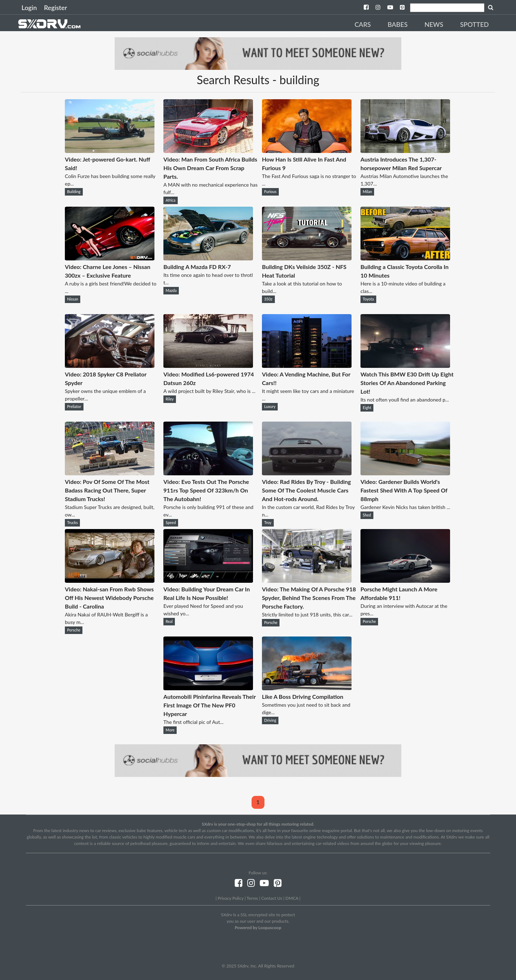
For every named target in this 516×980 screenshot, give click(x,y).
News (434, 24)
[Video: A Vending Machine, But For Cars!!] (307, 366)
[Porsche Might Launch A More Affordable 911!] (405, 580)
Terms (252, 898)
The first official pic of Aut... (193, 722)
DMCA (292, 898)
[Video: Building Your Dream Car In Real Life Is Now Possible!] (208, 580)
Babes (398, 24)
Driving (270, 720)
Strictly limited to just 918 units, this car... (307, 614)
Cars (362, 24)
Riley (169, 399)
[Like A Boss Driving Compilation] (307, 688)
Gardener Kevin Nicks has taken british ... (405, 507)
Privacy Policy (230, 898)
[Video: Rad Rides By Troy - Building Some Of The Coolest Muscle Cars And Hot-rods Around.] (307, 473)
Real (169, 621)
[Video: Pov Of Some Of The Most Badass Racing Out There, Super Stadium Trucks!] (110, 473)
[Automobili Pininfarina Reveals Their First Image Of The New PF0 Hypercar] (208, 688)
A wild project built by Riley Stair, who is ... (209, 391)
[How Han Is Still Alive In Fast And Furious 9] (307, 151)
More (170, 730)
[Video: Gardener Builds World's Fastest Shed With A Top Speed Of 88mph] (405, 473)
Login (29, 8)
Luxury (270, 407)
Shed (367, 515)
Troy (268, 523)
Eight (367, 408)
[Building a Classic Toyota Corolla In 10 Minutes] (405, 258)
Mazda (171, 290)
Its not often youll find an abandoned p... (405, 400)
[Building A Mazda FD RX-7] (208, 258)
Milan (367, 192)
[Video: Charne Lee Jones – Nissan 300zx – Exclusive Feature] (110, 258)
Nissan (73, 299)
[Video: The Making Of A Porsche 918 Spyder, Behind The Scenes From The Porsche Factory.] (307, 580)
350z (268, 299)
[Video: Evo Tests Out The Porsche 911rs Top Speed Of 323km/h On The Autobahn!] (208, 473)
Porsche (74, 630)
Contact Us (272, 898)
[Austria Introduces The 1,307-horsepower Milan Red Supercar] (405, 151)
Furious (270, 192)
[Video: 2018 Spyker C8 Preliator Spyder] (110, 366)
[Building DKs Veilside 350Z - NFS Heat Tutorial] (307, 258)
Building (74, 192)
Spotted (474, 24)
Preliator (74, 407)
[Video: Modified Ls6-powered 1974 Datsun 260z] (208, 366)
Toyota (368, 299)
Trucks (72, 523)
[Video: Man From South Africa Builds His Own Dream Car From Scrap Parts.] (208, 151)
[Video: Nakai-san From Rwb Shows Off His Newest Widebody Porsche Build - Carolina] (110, 580)
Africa (170, 200)
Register (56, 8)
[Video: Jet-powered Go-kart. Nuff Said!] (110, 151)
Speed (171, 523)
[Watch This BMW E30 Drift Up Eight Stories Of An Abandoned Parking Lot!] (405, 366)
